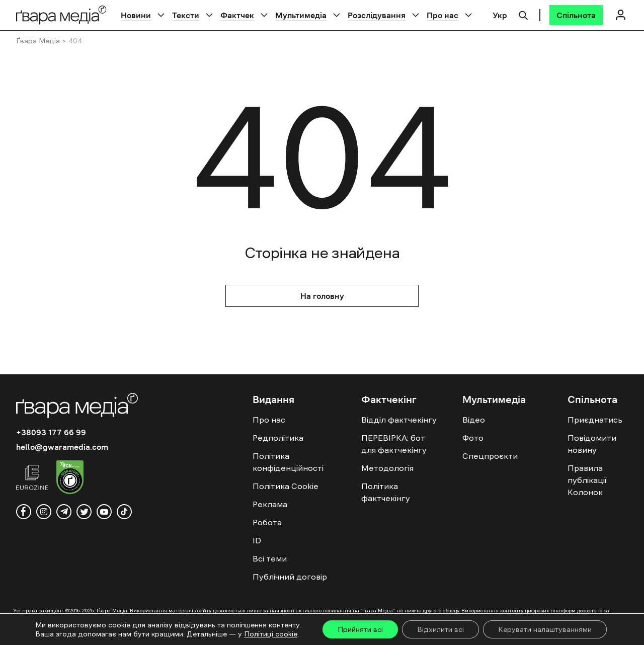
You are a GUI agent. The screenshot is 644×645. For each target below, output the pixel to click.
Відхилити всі (440, 629)
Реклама (270, 504)
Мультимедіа (301, 15)
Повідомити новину (592, 444)
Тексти (186, 15)
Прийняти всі (360, 629)
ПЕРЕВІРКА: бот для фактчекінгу (394, 444)
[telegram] (64, 512)
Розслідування (377, 15)
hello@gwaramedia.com (62, 447)
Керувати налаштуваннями (545, 629)
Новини (136, 15)
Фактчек (237, 15)
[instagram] (44, 512)
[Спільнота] (576, 15)
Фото (473, 438)
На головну (322, 296)
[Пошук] (523, 14)
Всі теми (270, 558)
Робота (267, 522)
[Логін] (620, 15)
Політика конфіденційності (288, 462)
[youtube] (104, 512)
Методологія (387, 468)
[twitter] (84, 512)
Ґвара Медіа (38, 41)
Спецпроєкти (490, 456)
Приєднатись (595, 420)
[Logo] (61, 15)
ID (257, 540)
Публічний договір (290, 577)
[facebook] (24, 512)
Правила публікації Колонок (587, 480)
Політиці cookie (271, 634)
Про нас (442, 15)
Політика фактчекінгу (386, 492)
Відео (474, 420)
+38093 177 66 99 (51, 432)
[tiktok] (124, 512)
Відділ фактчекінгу (399, 420)
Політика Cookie (286, 486)
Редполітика (278, 438)
